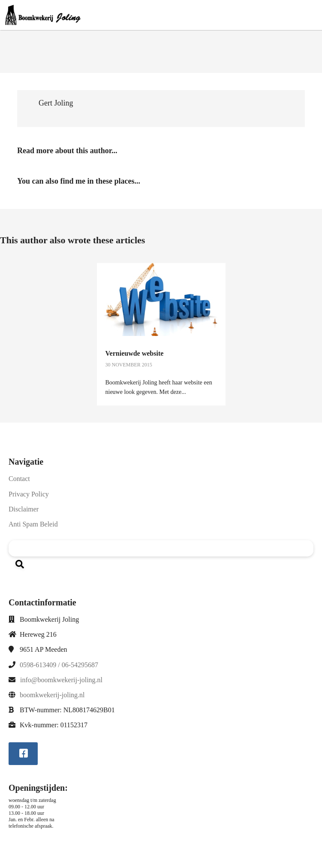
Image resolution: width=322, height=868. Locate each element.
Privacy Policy (29, 494)
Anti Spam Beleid (33, 524)
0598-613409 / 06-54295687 (59, 665)
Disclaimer (24, 509)
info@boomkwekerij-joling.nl (61, 680)
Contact (19, 479)
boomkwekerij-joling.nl (52, 695)
